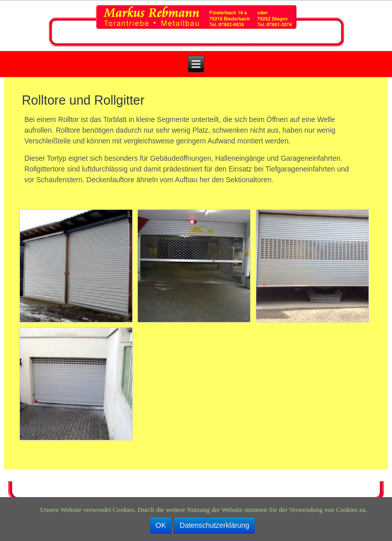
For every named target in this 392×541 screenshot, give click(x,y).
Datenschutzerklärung (214, 525)
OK (161, 525)
